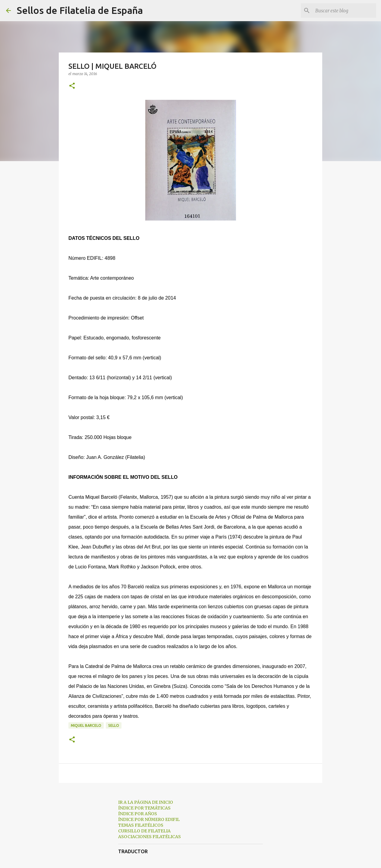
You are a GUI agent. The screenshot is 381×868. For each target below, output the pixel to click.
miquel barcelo (86, 725)
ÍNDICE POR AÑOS (138, 814)
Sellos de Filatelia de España (80, 10)
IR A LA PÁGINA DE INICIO (146, 802)
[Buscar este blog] (345, 11)
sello (114, 725)
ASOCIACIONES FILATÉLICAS (150, 837)
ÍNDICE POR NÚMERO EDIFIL (149, 819)
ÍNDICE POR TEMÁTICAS (144, 808)
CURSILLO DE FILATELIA (144, 831)
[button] (72, 86)
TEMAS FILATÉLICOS (141, 825)
